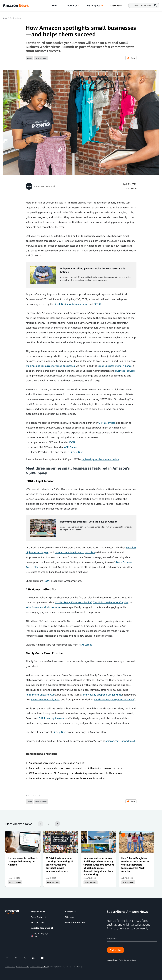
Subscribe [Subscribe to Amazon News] (116, 6)
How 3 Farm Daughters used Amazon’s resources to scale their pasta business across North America (135, 865)
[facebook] (9, 958)
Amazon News (38, 912)
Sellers (29, 58)
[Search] (142, 5)
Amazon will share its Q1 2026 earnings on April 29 (57, 763)
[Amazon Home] (16, 5)
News (55, 5)
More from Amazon (75, 922)
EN (34, 937)
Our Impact (93, 5)
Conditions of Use (23, 967)
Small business (15, 18)
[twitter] (26, 958)
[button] (59, 6)
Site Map (70, 917)
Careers (71, 912)
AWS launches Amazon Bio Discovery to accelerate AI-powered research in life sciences (75, 773)
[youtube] (44, 958)
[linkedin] (35, 958)
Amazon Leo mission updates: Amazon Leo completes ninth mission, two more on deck (75, 768)
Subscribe (116, 950)
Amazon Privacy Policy (39, 967)
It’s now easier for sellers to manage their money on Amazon (23, 861)
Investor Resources (42, 928)
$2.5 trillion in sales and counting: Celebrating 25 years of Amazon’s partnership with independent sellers (59, 865)
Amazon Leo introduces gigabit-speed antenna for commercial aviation (67, 778)
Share (131, 58)
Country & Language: (40, 933)
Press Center (39, 917)
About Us (72, 5)
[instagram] (17, 958)
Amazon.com (39, 922)
